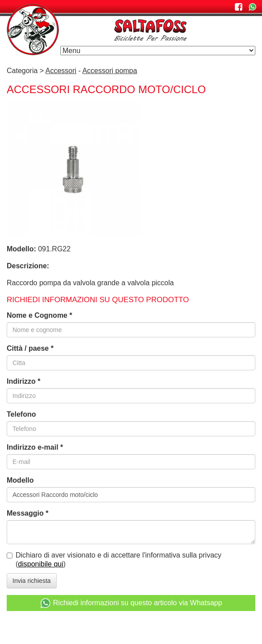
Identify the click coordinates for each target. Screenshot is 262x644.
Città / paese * (30, 348)
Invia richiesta (32, 581)
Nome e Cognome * (40, 315)
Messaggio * (27, 513)
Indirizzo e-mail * (35, 447)
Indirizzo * (24, 381)
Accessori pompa (110, 71)
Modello (20, 480)
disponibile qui (40, 564)
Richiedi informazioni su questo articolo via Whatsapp (131, 603)
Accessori (61, 71)
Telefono (21, 414)
